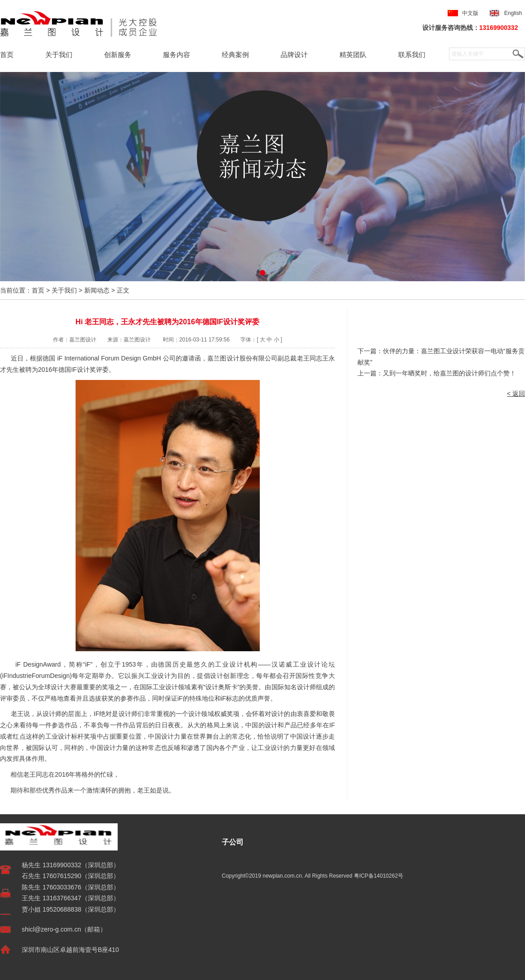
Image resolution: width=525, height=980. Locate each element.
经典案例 (235, 55)
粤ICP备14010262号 (379, 876)
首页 (7, 55)
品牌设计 (294, 55)
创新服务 (118, 55)
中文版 (470, 13)
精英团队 (353, 55)
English (515, 13)
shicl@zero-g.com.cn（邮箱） (64, 929)
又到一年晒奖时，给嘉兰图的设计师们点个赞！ (449, 373)
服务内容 (177, 55)
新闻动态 (97, 290)
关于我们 (59, 55)
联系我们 (412, 55)
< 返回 (516, 394)
